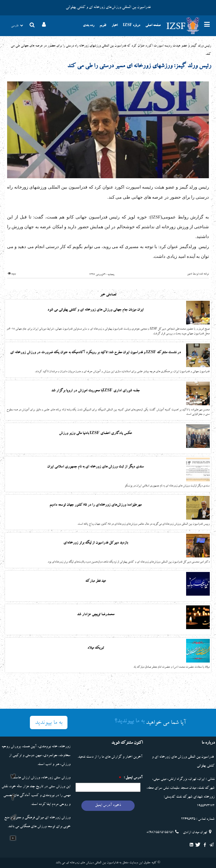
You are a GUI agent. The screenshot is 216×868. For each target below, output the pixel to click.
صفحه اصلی (153, 26)
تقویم (103, 26)
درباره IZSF (131, 26)
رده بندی (88, 26)
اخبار (115, 26)
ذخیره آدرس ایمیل (108, 805)
